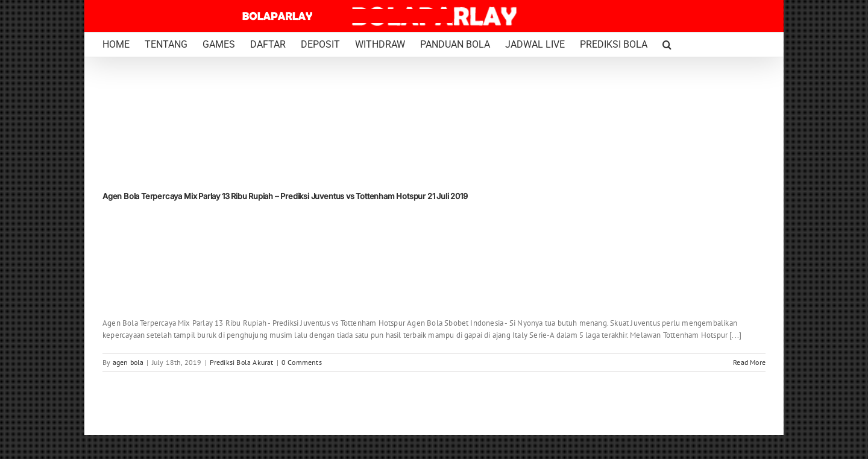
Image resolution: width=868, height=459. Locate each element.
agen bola (128, 362)
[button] (667, 45)
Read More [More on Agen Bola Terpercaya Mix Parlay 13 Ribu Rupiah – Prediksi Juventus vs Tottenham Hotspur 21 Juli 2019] (749, 362)
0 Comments (302, 362)
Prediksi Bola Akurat (242, 362)
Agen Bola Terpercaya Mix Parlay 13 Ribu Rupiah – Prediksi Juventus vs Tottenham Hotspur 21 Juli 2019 (285, 196)
